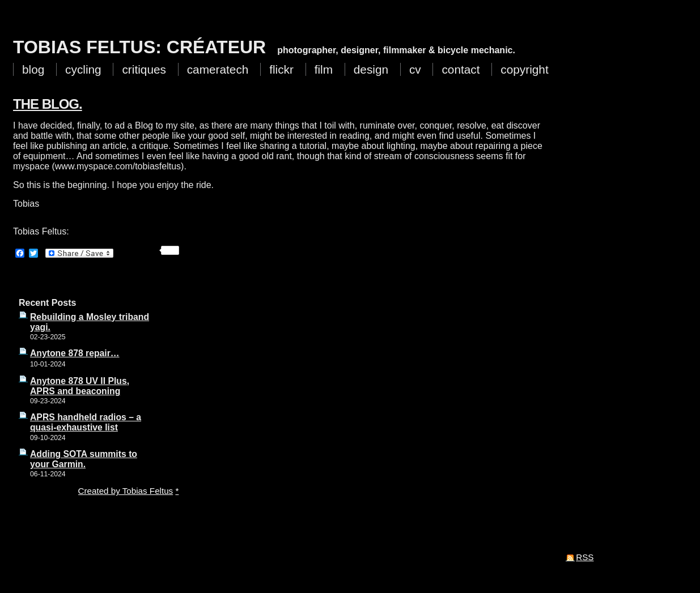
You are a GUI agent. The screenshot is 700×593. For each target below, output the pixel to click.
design (371, 69)
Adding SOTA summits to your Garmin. (84, 459)
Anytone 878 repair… (75, 353)
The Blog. (48, 104)
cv (415, 69)
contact (461, 69)
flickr (281, 69)
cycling (83, 69)
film (324, 69)
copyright (524, 69)
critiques (144, 69)
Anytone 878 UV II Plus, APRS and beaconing (80, 386)
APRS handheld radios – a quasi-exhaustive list (86, 422)
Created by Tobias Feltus (126, 491)
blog (33, 69)
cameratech (218, 69)
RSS (585, 557)
